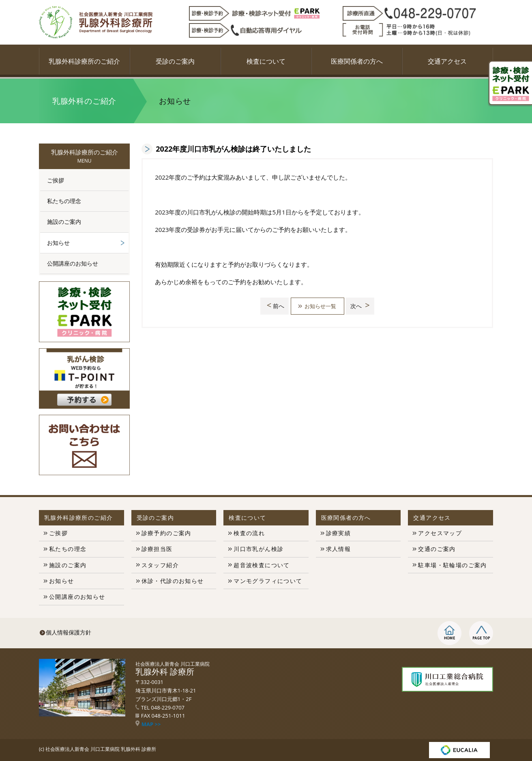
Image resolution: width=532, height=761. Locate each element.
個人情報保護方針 (69, 632)
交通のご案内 (437, 549)
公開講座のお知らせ (73, 263)
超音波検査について (262, 565)
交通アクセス (447, 61)
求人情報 (339, 549)
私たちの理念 (64, 201)
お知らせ (58, 243)
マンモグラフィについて (268, 581)
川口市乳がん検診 (258, 549)
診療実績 (339, 533)
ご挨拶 (56, 180)
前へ (273, 306)
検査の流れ (249, 533)
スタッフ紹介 (160, 565)
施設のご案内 (64, 222)
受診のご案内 (175, 61)
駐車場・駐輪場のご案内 (452, 565)
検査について (266, 61)
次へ (362, 306)
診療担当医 (157, 549)
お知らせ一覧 (320, 306)
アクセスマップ (440, 533)
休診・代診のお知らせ (173, 581)
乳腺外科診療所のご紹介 (84, 61)
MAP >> (148, 724)
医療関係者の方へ (357, 61)
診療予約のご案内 (166, 533)
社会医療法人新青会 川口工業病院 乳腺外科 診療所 (101, 749)
